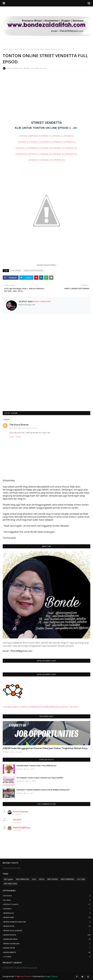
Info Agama (8, 879)
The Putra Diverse (19, 425)
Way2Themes (25, 976)
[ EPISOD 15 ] (71, 148)
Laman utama (8, 49)
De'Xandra (47, 896)
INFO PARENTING (68, 879)
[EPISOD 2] (35, 136)
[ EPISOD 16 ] (21, 154)
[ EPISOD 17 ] (34, 154)
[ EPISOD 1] (24, 136)
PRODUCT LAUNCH (47, 904)
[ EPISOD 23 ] (59, 160)
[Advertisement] (46, 93)
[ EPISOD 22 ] (46, 160)
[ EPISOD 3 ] (46, 136)
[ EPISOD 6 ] (24, 142)
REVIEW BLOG (47, 913)
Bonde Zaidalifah (14, 68)
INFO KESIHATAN (23, 879)
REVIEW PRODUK (47, 935)
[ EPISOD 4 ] (57, 136)
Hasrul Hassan (20, 812)
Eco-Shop (47, 900)
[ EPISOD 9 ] (58, 142)
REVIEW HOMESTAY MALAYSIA (47, 922)
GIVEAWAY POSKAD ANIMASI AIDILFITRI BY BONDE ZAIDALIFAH (43, 790)
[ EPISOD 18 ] (46, 154)
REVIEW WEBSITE (47, 952)
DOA (34, 879)
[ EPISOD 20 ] (71, 154)
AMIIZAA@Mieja (21, 828)
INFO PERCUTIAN (10, 884)
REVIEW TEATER (47, 948)
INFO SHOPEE (53, 879)
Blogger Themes (51, 976)
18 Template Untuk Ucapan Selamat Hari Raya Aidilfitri (40, 778)
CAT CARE (81, 879)
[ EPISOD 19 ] (59, 154)
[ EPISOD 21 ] (34, 160)
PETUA (42, 879)
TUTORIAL (47, 957)
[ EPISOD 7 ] (35, 142)
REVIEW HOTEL (47, 926)
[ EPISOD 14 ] (59, 148)
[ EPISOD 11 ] (22, 148)
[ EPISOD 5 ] (68, 136)
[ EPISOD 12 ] (34, 148)
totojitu (17, 819)
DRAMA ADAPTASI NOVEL (34, 271)
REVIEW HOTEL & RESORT (47, 931)
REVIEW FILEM (47, 917)
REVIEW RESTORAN (47, 939)
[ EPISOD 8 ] (46, 142)
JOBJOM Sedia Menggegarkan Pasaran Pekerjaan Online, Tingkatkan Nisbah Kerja (45, 748)
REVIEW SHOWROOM (47, 944)
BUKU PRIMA (19, 49)
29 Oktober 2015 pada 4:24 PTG (25, 428)
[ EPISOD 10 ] (69, 142)
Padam (18, 437)
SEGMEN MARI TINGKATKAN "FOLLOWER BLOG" (37, 766)
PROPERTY (47, 909)
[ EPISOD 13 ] (46, 148)
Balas (12, 437)
